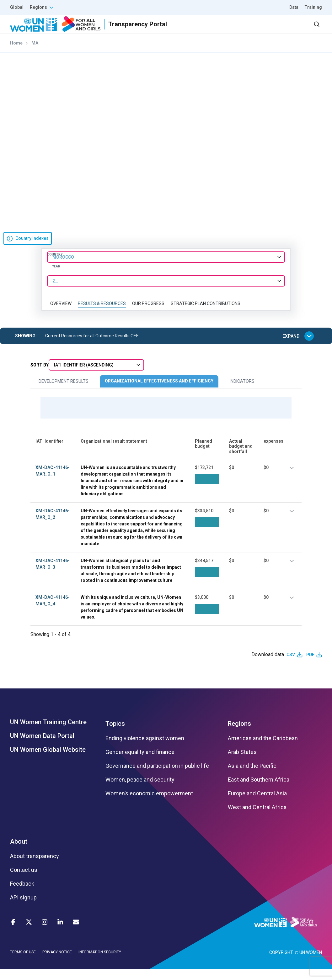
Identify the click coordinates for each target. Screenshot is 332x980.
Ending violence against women (145, 750)
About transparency (35, 867)
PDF (310, 666)
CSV (291, 666)
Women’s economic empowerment (149, 805)
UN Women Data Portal (42, 747)
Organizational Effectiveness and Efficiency (159, 392)
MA (35, 54)
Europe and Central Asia (257, 805)
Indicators (242, 393)
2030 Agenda (238, 30)
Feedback (22, 895)
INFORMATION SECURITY (100, 963)
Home (16, 54)
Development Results (64, 393)
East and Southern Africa (259, 791)
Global (17, 7)
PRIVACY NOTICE (57, 963)
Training (313, 7)
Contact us (24, 881)
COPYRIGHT (281, 964)
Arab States (242, 763)
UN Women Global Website (48, 761)
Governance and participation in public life (157, 777)
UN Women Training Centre (48, 733)
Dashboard (286, 30)
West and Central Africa (257, 819)
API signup (23, 909)
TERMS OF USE (23, 963)
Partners (197, 30)
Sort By (40, 376)
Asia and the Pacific (252, 777)
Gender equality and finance (140, 763)
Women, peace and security (140, 791)
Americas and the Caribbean (263, 750)
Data (294, 7)
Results (163, 30)
